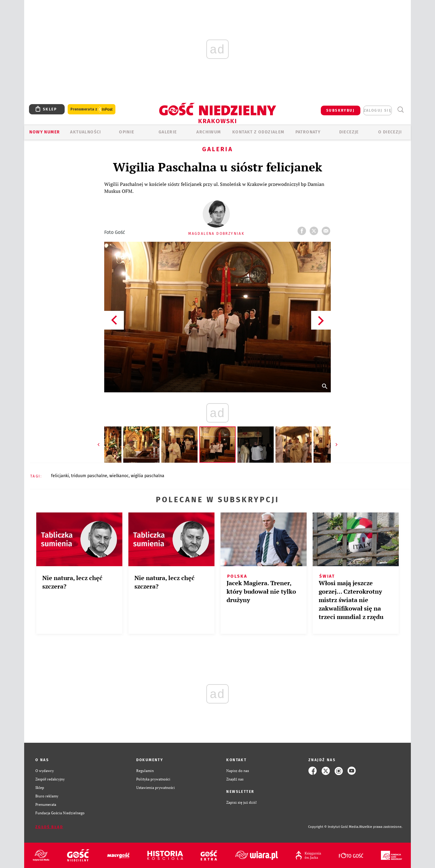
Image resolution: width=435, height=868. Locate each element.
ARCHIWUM (209, 132)
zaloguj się (378, 110)
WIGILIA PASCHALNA (148, 476)
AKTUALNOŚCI (85, 132)
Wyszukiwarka (400, 110)
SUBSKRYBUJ (340, 110)
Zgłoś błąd (49, 827)
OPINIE (127, 132)
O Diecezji (390, 132)
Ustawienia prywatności (156, 788)
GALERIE (168, 132)
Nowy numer (45, 132)
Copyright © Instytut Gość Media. (334, 827)
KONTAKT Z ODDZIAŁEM (258, 132)
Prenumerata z (92, 109)
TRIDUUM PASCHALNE (89, 476)
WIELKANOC (119, 476)
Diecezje (349, 132)
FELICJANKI (60, 476)
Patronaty (308, 132)
